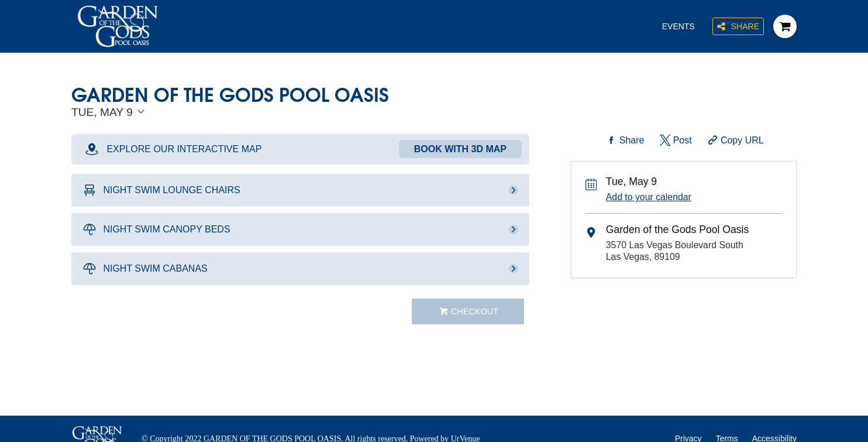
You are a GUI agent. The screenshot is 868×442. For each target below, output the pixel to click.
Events (678, 26)
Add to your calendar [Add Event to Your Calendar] (649, 197)
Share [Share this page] (738, 27)
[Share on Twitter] (675, 141)
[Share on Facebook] (624, 141)
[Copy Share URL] (734, 141)
